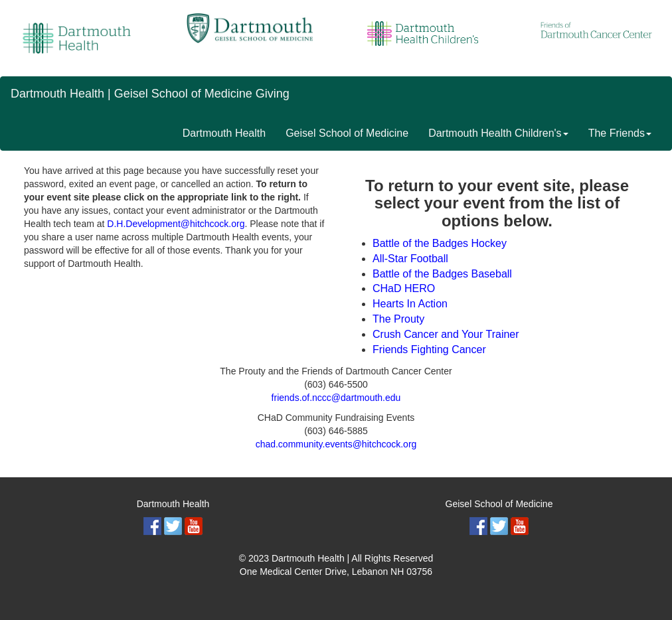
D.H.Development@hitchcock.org (176, 224)
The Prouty (398, 319)
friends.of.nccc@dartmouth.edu (336, 398)
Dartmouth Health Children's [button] (498, 133)
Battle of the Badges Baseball (442, 274)
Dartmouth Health (224, 133)
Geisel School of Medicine (347, 133)
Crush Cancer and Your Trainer (446, 334)
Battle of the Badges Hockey (440, 243)
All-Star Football (410, 259)
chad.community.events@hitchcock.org (336, 444)
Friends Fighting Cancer (429, 349)
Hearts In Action (410, 304)
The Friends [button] (620, 133)
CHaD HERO (404, 288)
